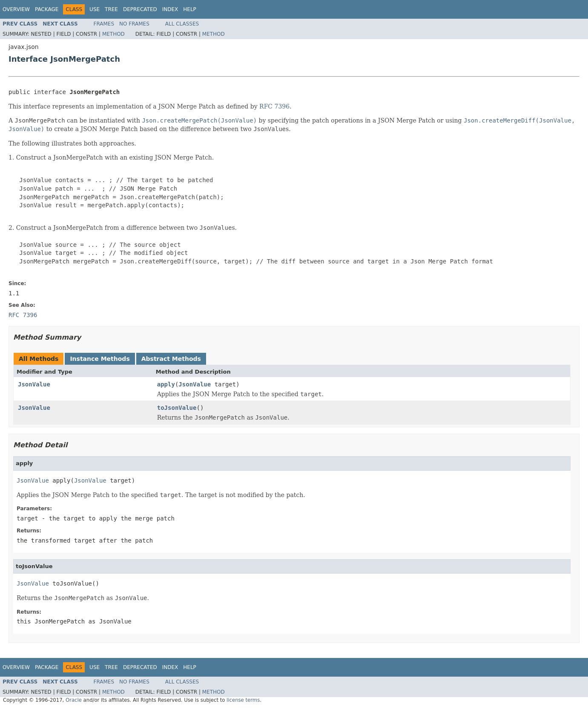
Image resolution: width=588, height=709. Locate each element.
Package (47, 9)
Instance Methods (100, 359)
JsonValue (34, 384)
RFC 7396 (274, 106)
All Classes (182, 24)
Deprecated (140, 9)
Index (170, 9)
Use (95, 9)
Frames (104, 24)
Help (190, 9)
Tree (111, 9)
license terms (243, 700)
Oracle (74, 700)
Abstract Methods (171, 359)
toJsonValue (177, 408)
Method (113, 34)
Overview (16, 9)
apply (166, 384)
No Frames (134, 24)
